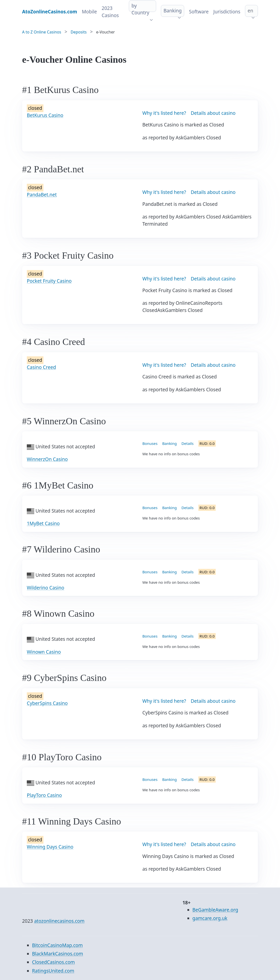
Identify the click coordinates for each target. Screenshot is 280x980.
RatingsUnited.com (53, 971)
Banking (173, 11)
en (250, 11)
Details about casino (213, 113)
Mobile (89, 12)
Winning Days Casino (50, 847)
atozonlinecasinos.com (59, 921)
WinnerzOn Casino (47, 459)
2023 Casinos (110, 12)
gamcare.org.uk (210, 918)
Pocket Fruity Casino (49, 281)
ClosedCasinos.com (53, 962)
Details (188, 443)
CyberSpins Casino (47, 703)
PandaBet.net (42, 195)
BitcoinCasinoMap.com (57, 945)
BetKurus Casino (45, 115)
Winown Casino (44, 652)
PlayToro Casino (44, 795)
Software (199, 12)
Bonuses (150, 443)
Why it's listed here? (164, 113)
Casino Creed (41, 367)
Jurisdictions (227, 12)
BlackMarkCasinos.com (58, 954)
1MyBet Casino (43, 523)
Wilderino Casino (46, 588)
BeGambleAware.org (215, 910)
